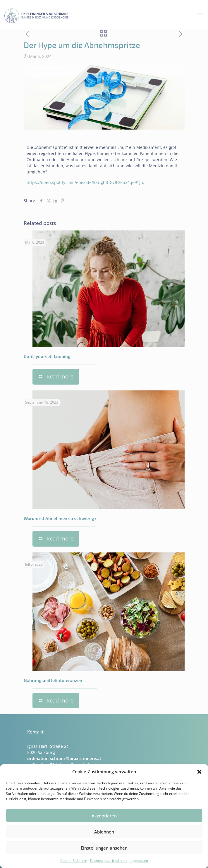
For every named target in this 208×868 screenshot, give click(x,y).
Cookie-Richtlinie (74, 861)
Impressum (139, 861)
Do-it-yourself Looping (47, 356)
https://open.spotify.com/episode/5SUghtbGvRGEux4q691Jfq (86, 182)
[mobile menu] (200, 15)
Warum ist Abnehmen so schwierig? (60, 518)
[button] (199, 772)
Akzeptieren (104, 816)
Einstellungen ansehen (104, 848)
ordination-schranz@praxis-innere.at (64, 758)
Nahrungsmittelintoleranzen (53, 680)
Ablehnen (104, 832)
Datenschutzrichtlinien (108, 861)
